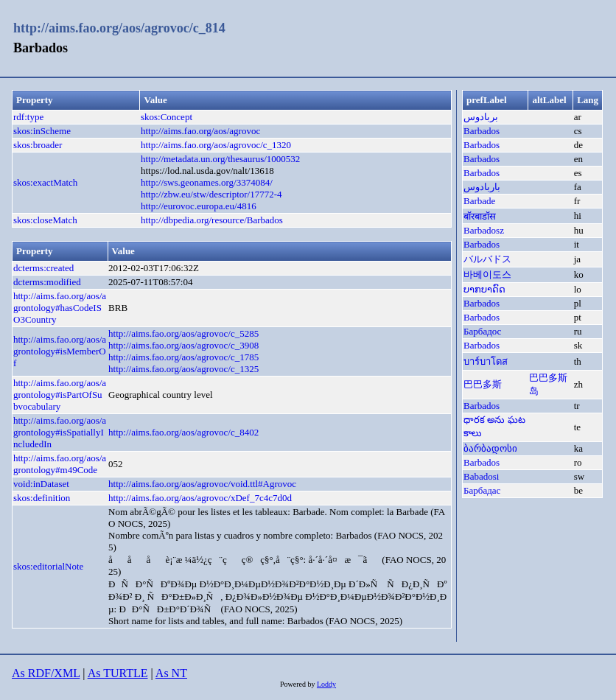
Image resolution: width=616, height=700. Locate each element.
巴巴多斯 (483, 384)
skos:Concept (167, 117)
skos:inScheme (42, 131)
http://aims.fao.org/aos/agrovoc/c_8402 (183, 432)
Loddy (326, 684)
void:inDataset (41, 484)
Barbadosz (484, 230)
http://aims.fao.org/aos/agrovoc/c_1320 (216, 145)
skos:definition (42, 498)
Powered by (298, 684)
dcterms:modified (47, 282)
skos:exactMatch (45, 182)
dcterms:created (43, 268)
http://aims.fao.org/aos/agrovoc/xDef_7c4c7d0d (200, 498)
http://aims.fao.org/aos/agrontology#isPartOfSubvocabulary (60, 395)
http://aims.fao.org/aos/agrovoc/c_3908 (183, 345)
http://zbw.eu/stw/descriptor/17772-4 (211, 194)
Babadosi (481, 476)
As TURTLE (118, 673)
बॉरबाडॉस (480, 216)
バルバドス (487, 259)
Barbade (479, 201)
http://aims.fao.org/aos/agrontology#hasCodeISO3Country (60, 308)
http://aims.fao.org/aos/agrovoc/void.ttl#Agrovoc (202, 484)
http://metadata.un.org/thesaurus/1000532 (220, 159)
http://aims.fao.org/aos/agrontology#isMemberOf (60, 351)
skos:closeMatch (45, 220)
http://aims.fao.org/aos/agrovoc (200, 131)
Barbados (482, 131)
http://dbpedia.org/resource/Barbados (212, 220)
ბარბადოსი (490, 448)
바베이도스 (487, 274)
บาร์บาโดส (486, 361)
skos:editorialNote (48, 566)
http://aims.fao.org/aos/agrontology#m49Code (60, 464)
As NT (171, 673)
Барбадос (482, 331)
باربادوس (482, 187)
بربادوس (481, 117)
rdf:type (28, 117)
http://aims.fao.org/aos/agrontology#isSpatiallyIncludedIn (60, 432)
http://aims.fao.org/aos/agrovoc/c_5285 (183, 333)
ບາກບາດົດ (484, 289)
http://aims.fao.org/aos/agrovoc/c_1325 (183, 369)
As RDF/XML (46, 673)
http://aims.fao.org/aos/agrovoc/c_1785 (183, 357)
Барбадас (482, 490)
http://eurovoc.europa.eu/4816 (199, 206)
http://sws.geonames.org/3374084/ (207, 182)
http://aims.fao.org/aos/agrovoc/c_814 (119, 28)
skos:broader (38, 145)
